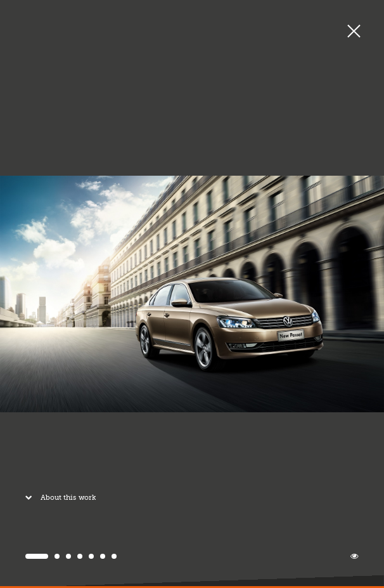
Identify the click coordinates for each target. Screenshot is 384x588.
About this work (58, 500)
